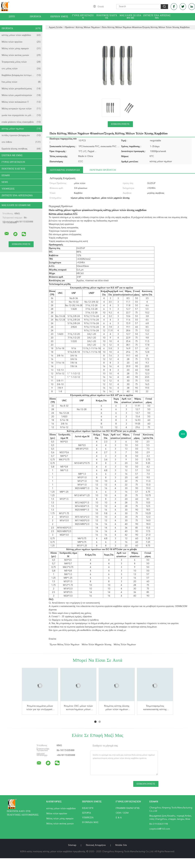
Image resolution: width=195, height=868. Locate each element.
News (5, 182)
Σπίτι (12, 17)
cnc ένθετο (21, 142)
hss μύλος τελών (21, 82)
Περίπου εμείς (59, 17)
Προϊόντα (35, 17)
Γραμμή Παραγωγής (128, 808)
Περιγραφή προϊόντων (103, 170)
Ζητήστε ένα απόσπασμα (157, 17)
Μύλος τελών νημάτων (125, 645)
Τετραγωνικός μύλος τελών (21, 62)
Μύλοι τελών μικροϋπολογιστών (21, 95)
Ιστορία (87, 813)
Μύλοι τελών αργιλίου (21, 42)
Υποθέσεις (8, 189)
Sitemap (72, 845)
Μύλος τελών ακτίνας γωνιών (21, 55)
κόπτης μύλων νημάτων (21, 129)
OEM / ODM (122, 813)
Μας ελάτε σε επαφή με (130, 17)
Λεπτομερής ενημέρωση (65, 170)
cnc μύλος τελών (21, 69)
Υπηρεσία (88, 818)
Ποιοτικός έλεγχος (107, 17)
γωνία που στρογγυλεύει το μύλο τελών (21, 115)
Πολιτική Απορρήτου (96, 845)
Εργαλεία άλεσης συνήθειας (21, 149)
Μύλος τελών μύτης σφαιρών (21, 49)
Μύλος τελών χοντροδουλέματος (21, 89)
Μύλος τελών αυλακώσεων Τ (21, 102)
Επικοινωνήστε (120, 124)
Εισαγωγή (88, 808)
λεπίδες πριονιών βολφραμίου (21, 135)
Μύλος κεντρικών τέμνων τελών (21, 109)
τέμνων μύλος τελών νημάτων (65, 645)
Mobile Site (121, 845)
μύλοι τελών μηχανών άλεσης (97, 645)
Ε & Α (119, 818)
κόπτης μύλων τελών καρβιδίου (21, 35)
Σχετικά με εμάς (12, 155)
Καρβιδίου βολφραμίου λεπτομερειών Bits (21, 75)
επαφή (6, 175)
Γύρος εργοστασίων (83, 17)
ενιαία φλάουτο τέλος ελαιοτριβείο (21, 122)
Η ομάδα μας (90, 822)
